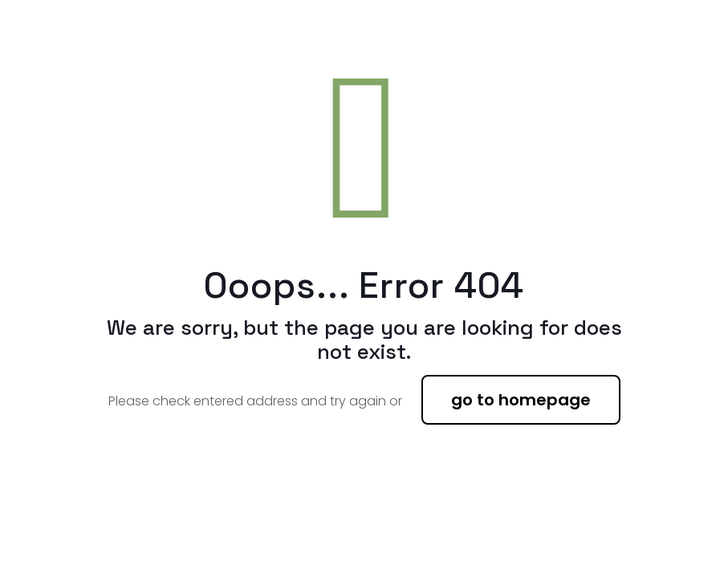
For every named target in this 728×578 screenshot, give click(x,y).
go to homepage (521, 400)
